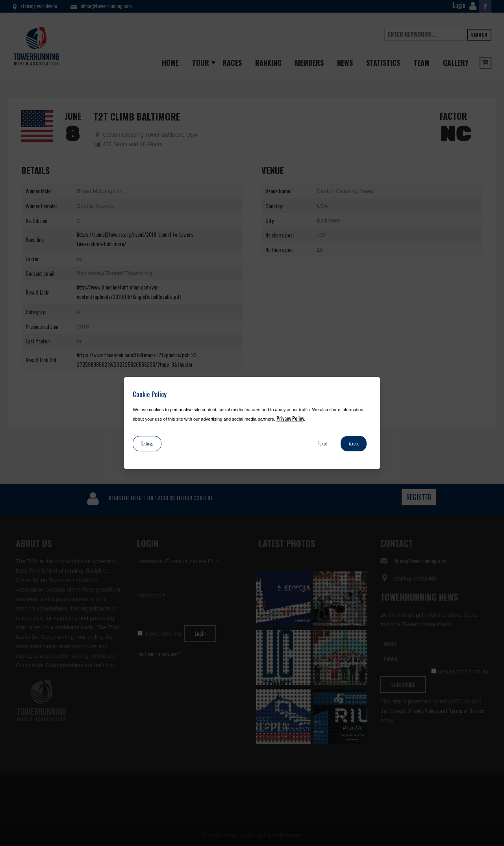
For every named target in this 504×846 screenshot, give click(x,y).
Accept (354, 443)
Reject (322, 443)
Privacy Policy (290, 418)
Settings (147, 443)
